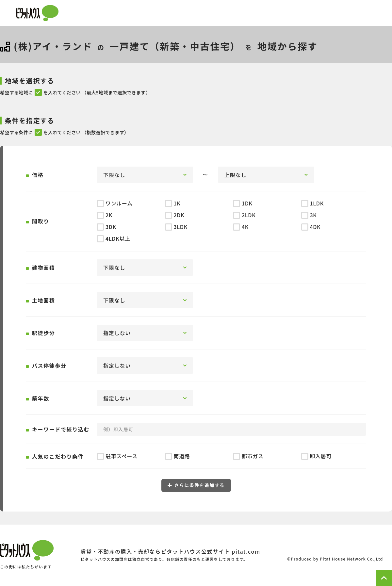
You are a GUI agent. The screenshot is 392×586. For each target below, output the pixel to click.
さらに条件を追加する (196, 485)
